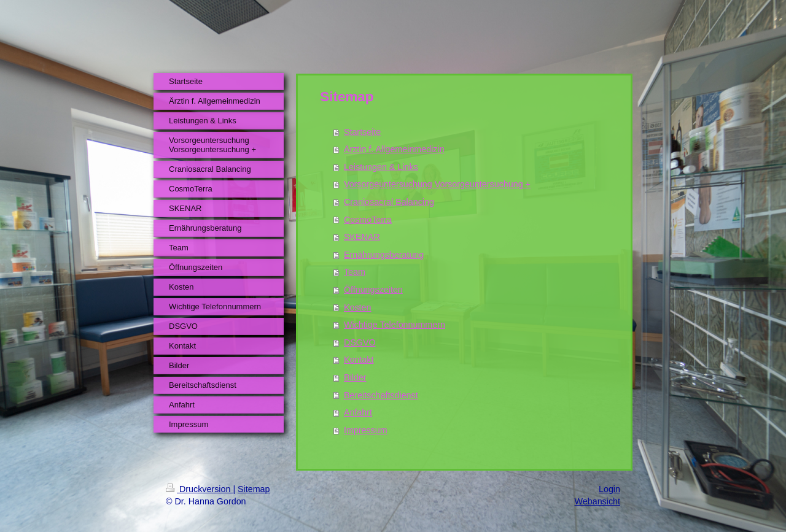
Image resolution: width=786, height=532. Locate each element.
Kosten (358, 307)
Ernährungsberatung (384, 255)
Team (355, 272)
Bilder (355, 377)
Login (609, 489)
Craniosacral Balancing (389, 202)
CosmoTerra (368, 220)
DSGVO (360, 342)
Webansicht (597, 501)
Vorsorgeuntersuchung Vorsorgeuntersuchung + (437, 184)
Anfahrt (358, 412)
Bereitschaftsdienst (381, 395)
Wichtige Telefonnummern (395, 325)
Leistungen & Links (381, 167)
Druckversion (199, 489)
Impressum (366, 430)
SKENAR (362, 237)
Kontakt (359, 360)
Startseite (362, 132)
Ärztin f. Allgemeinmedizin (394, 149)
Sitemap (254, 489)
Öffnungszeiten (373, 290)
